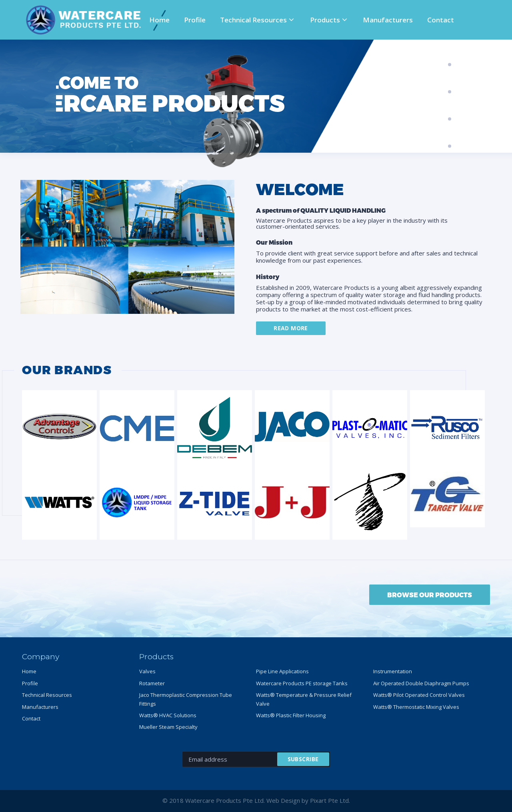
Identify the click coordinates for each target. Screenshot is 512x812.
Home (159, 20)
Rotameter (152, 683)
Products (325, 20)
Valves (147, 671)
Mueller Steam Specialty (168, 727)
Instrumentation (393, 671)
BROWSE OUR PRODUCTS (430, 595)
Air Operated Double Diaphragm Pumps (421, 683)
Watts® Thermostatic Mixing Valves (416, 707)
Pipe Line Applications (282, 671)
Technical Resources (253, 20)
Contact (441, 20)
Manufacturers (388, 20)
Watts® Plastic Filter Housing (291, 715)
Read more (291, 328)
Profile (195, 20)
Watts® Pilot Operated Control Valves (419, 695)
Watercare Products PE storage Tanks (302, 683)
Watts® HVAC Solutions (168, 715)
